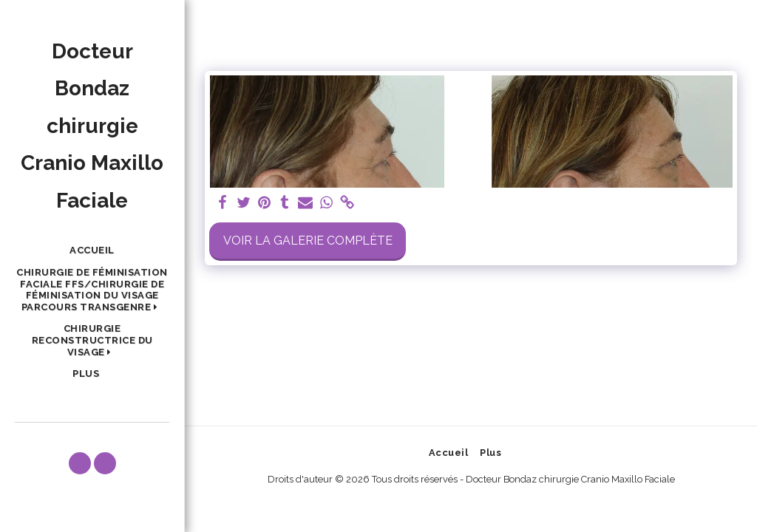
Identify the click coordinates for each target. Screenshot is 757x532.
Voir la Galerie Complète (308, 241)
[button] (92, 290)
